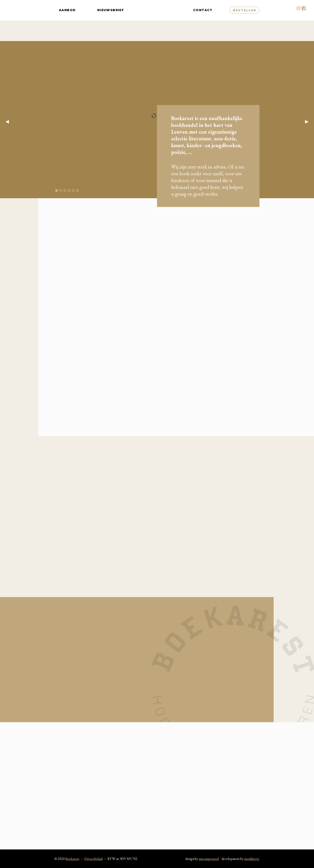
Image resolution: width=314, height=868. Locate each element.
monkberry (252, 859)
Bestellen (245, 21)
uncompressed (209, 859)
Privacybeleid (93, 859)
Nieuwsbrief (111, 21)
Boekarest (159, 21)
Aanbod (67, 21)
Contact (203, 21)
